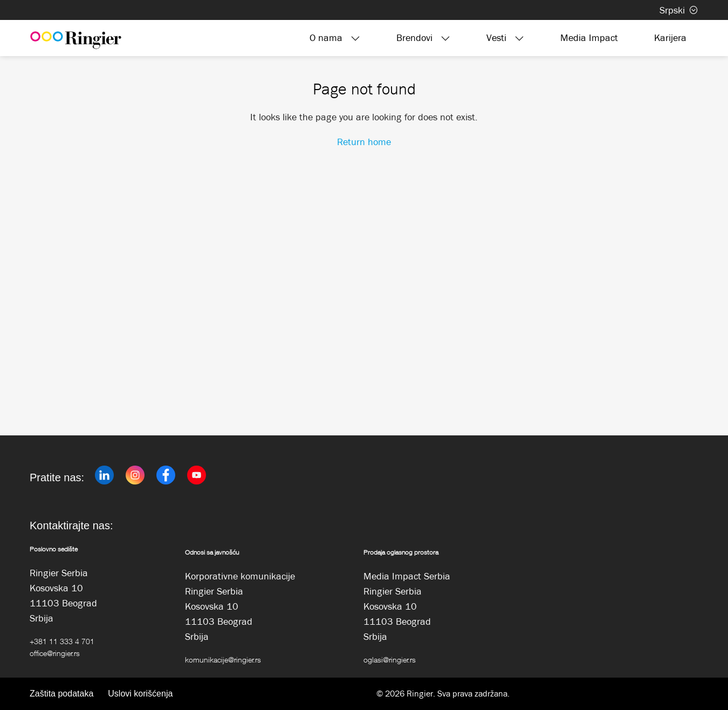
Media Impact (589, 38)
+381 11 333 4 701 (62, 641)
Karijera (670, 38)
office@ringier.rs (55, 653)
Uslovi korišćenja (140, 694)
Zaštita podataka (61, 694)
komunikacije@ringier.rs (223, 660)
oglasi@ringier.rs (390, 660)
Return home (364, 142)
